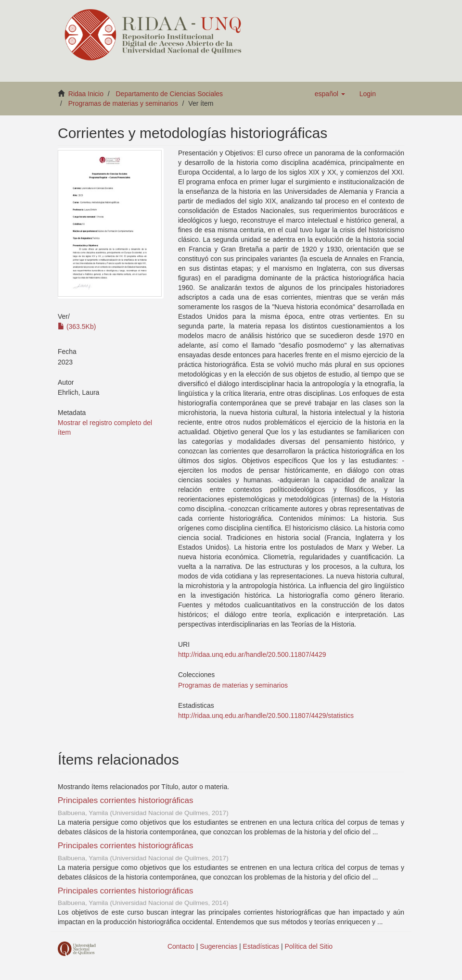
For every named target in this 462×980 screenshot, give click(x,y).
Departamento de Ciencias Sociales (170, 94)
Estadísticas (261, 946)
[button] (330, 94)
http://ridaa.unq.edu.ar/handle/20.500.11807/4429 (252, 654)
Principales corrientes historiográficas (126, 800)
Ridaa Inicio (86, 94)
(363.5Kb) (77, 327)
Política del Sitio (309, 946)
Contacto (181, 946)
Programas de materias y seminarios (123, 103)
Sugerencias (218, 946)
